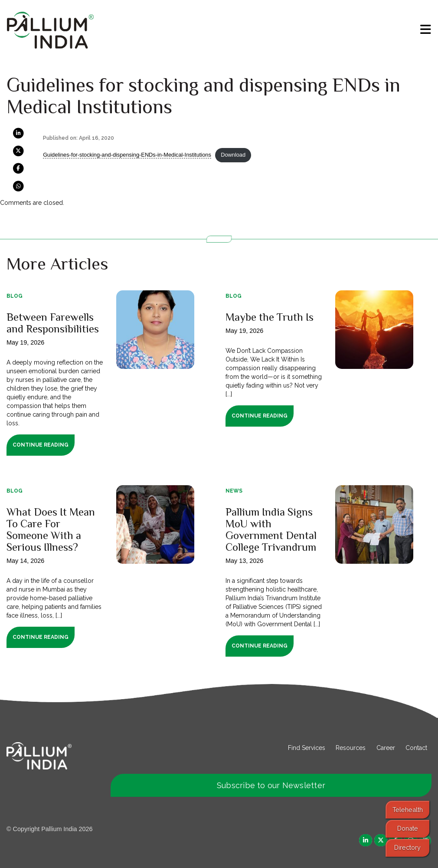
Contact (416, 748)
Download (233, 155)
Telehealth (408, 810)
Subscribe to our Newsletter (271, 785)
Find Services (307, 748)
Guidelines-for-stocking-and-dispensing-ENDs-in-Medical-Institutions (127, 155)
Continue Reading (41, 445)
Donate (408, 828)
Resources (351, 748)
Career (386, 748)
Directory (407, 847)
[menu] (426, 30)
